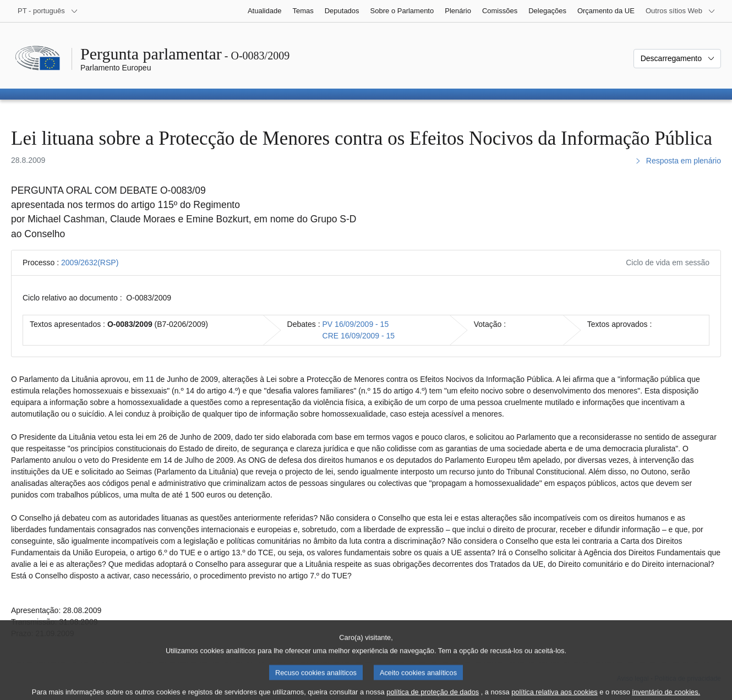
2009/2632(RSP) (90, 262)
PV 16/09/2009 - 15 (356, 324)
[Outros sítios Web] (681, 11)
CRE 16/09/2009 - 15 (359, 336)
